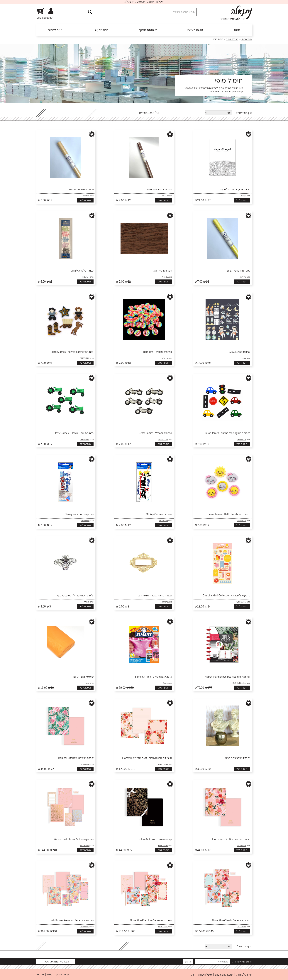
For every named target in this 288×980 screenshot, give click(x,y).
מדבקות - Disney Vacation (79, 514)
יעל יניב (244, 358)
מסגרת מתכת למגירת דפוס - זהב (155, 595)
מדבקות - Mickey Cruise (159, 514)
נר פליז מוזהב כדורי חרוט (238, 758)
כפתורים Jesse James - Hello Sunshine (229, 514)
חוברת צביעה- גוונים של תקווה (235, 189)
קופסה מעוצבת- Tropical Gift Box (76, 758)
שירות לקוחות (244, 974)
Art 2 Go (165, 196)
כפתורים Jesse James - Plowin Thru (74, 433)
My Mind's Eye (241, 602)
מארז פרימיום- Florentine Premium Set (151, 920)
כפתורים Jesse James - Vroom (156, 433)
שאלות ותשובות (224, 974)
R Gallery (86, 277)
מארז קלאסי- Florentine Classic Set (231, 920)
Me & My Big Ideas (239, 683)
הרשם (188, 962)
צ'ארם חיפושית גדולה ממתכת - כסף (75, 595)
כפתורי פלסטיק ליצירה (82, 271)
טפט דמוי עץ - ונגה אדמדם (158, 189)
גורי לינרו (86, 196)
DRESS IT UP (85, 358)
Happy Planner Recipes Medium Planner (228, 677)
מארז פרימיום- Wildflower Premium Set (72, 920)
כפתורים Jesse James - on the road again (228, 433)
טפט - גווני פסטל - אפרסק (81, 189)
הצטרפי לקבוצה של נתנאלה (55, 962)
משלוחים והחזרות (202, 974)
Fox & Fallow (163, 764)
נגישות (50, 974)
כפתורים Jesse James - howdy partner (73, 352)
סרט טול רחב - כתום (83, 677)
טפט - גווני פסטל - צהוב (238, 271)
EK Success (164, 521)
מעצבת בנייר (232, 39)
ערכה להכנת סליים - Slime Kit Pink (153, 677)
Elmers (165, 683)
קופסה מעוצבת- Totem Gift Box (155, 839)
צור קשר (40, 974)
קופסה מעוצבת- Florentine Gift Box (231, 839)
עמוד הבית (247, 39)
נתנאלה (243, 196)
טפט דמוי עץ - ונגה (162, 271)
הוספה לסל (242, 200)
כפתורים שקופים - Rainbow (158, 352)
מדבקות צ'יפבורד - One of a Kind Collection (226, 595)
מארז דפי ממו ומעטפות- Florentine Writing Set (147, 758)
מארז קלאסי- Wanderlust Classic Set (74, 839)
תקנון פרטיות (63, 974)
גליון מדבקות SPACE (240, 352)
